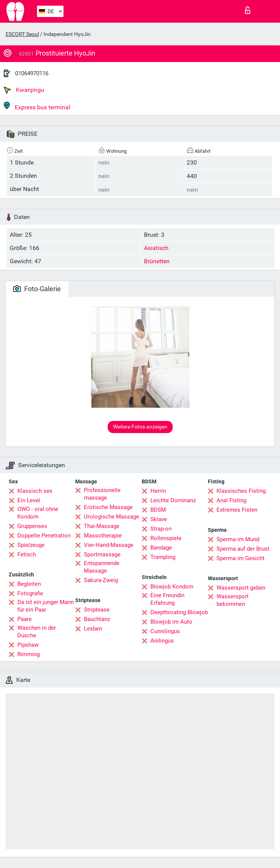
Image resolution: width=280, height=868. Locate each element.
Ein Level (29, 500)
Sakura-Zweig (101, 580)
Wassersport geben (241, 588)
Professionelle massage (102, 494)
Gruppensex (32, 526)
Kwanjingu (24, 90)
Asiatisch (156, 248)
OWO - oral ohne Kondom (38, 513)
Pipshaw (28, 645)
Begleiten (29, 584)
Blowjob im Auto (171, 622)
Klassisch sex (35, 491)
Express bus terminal (37, 106)
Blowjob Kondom (172, 587)
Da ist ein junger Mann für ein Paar (46, 606)
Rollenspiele (166, 538)
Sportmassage (102, 554)
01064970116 (32, 73)
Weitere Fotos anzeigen (140, 427)
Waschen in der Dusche (37, 632)
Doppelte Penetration (44, 536)
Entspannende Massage (102, 567)
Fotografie (30, 593)
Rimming (29, 654)
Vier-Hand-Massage (109, 545)
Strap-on (161, 529)
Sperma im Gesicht (241, 558)
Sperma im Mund (238, 539)
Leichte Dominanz (173, 500)
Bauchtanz (97, 619)
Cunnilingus (165, 631)
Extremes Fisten (237, 510)
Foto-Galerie (37, 289)
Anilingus (162, 641)
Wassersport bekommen (233, 600)
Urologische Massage (111, 517)
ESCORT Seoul (22, 34)
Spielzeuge (31, 545)
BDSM (158, 510)
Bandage (161, 548)
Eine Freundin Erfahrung (167, 599)
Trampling (163, 557)
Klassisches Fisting (241, 491)
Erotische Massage (108, 507)
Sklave (159, 519)
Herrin (158, 491)
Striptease (97, 610)
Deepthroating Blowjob (179, 612)
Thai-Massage (102, 526)
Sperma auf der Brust (243, 549)
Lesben (93, 629)
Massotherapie (103, 536)
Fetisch (27, 554)
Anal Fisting (231, 500)
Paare (25, 619)
